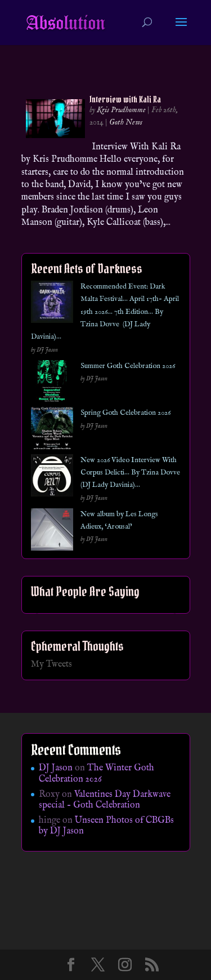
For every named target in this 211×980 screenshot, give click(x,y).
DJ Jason (56, 768)
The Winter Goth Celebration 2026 (96, 773)
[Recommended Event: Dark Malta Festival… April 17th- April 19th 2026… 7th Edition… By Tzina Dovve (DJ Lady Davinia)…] (52, 304)
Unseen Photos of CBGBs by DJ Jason (106, 826)
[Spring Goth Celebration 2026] (52, 430)
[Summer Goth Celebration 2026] (52, 383)
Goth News (126, 122)
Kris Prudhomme (121, 110)
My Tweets (51, 664)
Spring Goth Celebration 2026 (125, 413)
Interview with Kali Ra (125, 99)
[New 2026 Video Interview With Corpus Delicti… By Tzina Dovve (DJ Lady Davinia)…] (52, 478)
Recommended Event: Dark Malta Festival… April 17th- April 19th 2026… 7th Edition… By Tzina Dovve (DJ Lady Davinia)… (105, 312)
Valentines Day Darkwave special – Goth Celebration (105, 800)
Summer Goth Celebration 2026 (128, 366)
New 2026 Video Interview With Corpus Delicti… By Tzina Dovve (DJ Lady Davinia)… (130, 473)
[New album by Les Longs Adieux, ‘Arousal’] (52, 532)
